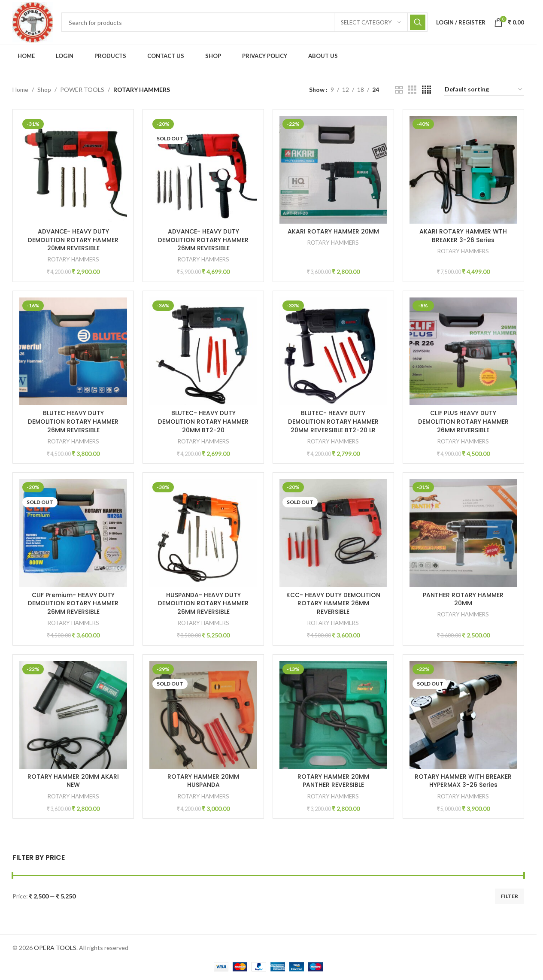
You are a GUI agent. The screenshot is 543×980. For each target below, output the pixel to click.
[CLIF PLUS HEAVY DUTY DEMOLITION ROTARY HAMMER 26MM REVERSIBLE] (463, 351)
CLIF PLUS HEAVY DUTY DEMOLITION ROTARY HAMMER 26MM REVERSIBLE (463, 421)
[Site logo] (33, 22)
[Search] (244, 22)
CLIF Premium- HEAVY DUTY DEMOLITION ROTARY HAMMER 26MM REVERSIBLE (73, 603)
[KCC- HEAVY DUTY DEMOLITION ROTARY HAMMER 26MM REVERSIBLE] (333, 533)
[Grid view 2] (399, 90)
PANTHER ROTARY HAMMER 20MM (464, 599)
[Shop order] (484, 90)
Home (20, 90)
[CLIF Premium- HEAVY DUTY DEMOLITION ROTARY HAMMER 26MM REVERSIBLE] (73, 533)
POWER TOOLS (82, 90)
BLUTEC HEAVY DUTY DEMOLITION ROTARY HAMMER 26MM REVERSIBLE (73, 421)
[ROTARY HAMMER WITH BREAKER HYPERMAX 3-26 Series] (463, 715)
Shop (44, 90)
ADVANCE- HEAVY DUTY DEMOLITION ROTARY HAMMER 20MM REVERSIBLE (73, 240)
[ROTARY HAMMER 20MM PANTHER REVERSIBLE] (333, 715)
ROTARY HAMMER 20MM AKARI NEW (73, 781)
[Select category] (371, 22)
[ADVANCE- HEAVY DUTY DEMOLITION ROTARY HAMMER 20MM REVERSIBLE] (73, 170)
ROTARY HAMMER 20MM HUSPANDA (203, 781)
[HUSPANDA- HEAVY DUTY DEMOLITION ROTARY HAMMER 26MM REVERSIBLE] (203, 533)
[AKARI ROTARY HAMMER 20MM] (333, 170)
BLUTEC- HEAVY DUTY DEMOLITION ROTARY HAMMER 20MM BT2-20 (203, 421)
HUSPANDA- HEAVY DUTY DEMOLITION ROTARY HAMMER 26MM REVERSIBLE (203, 603)
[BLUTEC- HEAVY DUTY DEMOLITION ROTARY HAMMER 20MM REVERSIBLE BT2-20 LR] (333, 351)
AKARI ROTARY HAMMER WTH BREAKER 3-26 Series (464, 236)
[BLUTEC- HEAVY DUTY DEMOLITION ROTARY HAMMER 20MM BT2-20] (203, 351)
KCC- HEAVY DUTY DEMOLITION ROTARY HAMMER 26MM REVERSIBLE (333, 603)
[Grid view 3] (412, 90)
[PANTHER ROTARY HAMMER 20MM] (463, 533)
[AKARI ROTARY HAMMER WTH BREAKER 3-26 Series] (463, 170)
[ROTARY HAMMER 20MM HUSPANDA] (203, 715)
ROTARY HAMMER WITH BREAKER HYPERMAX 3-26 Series (464, 781)
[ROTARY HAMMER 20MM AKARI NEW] (73, 715)
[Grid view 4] (426, 90)
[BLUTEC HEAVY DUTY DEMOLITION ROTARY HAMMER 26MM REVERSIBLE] (73, 351)
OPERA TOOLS (55, 948)
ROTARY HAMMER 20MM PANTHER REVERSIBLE (333, 781)
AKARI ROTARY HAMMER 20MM (333, 231)
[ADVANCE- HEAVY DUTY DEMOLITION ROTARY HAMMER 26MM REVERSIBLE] (203, 170)
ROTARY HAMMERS (73, 259)
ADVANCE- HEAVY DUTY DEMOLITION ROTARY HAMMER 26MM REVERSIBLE (203, 240)
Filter (510, 896)
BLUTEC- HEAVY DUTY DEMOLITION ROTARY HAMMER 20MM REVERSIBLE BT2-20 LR (333, 421)
